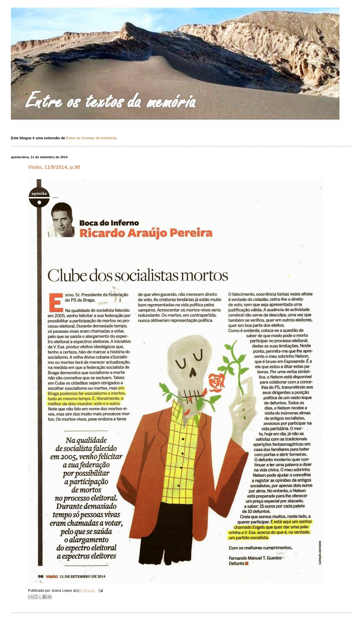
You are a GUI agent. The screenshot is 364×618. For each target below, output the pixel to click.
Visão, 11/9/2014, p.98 (54, 167)
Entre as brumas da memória (91, 138)
